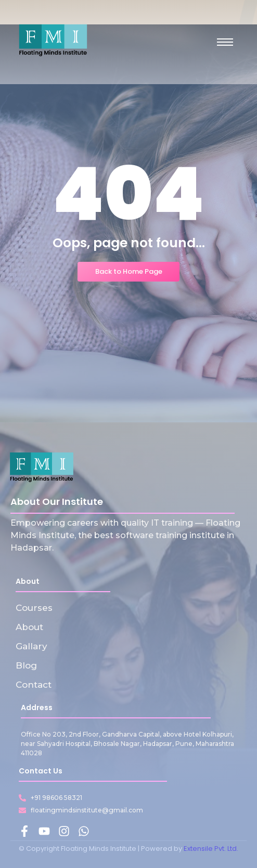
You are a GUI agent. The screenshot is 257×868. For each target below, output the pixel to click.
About (29, 627)
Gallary (31, 646)
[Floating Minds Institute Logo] (53, 40)
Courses (34, 608)
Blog (26, 665)
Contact (34, 685)
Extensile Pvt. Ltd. (211, 849)
